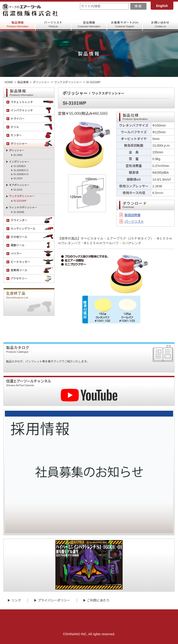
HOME (9, 82)
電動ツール (32, 245)
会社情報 (89, 24)
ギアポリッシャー (19, 185)
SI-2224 (18, 178)
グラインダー (32, 220)
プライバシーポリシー (54, 600)
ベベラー (32, 254)
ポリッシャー (41, 82)
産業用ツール (32, 270)
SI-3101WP (20, 201)
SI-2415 (18, 190)
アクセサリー (32, 278)
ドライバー (32, 119)
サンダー (32, 135)
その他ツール (32, 237)
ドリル (32, 127)
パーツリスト (53, 24)
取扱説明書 (133, 215)
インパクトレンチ (32, 110)
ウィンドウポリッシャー (23, 207)
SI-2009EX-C (21, 170)
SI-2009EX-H (21, 174)
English (162, 6)
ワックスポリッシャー (68, 82)
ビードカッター (32, 262)
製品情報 (18, 24)
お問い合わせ (160, 24)
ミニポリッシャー (19, 162)
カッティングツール (32, 229)
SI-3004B (19, 212)
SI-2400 (18, 155)
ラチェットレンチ (32, 102)
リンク (16, 600)
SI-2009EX (20, 166)
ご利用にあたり (98, 600)
